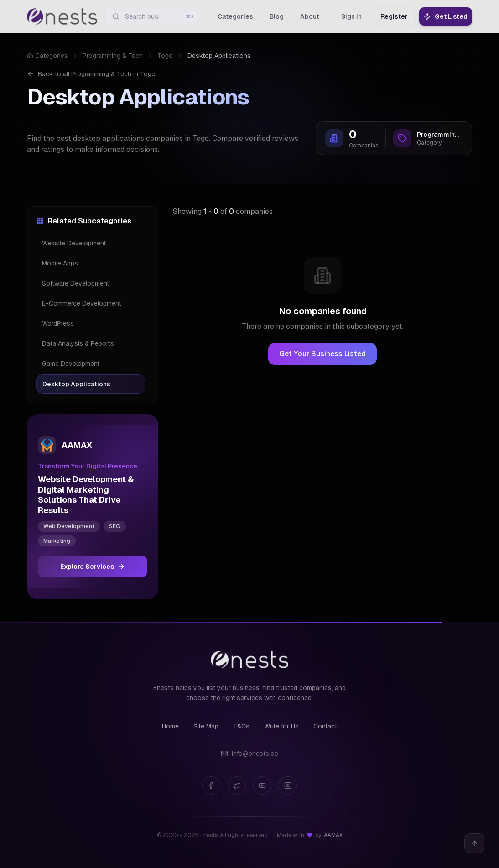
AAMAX (333, 835)
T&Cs (241, 726)
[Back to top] (474, 843)
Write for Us (281, 726)
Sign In (351, 16)
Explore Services (93, 567)
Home (170, 726)
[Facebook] (211, 785)
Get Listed (446, 16)
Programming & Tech (113, 56)
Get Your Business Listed (322, 354)
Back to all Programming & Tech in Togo (91, 74)
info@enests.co (249, 754)
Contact (325, 726)
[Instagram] (288, 785)
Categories (47, 56)
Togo (165, 56)
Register (394, 16)
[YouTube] (262, 785)
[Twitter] (237, 785)
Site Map (206, 726)
